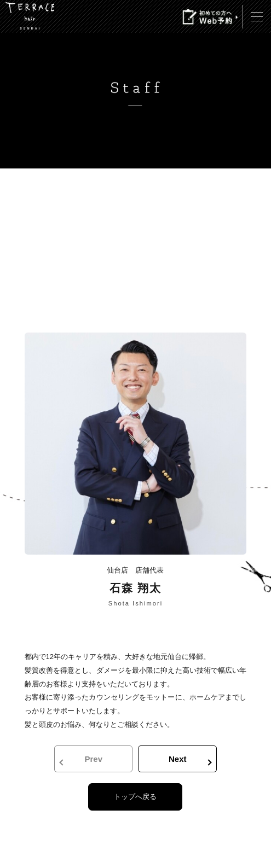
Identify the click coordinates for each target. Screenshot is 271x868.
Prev (93, 759)
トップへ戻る (135, 797)
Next (178, 759)
